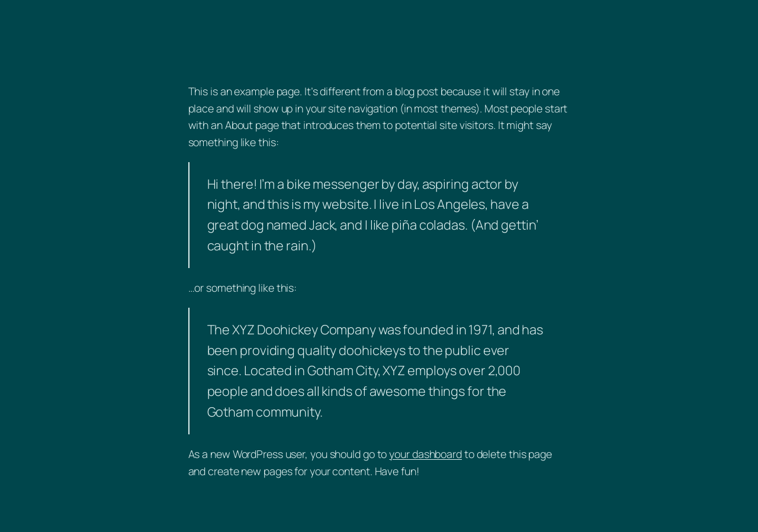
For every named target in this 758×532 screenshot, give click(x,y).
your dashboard (425, 454)
